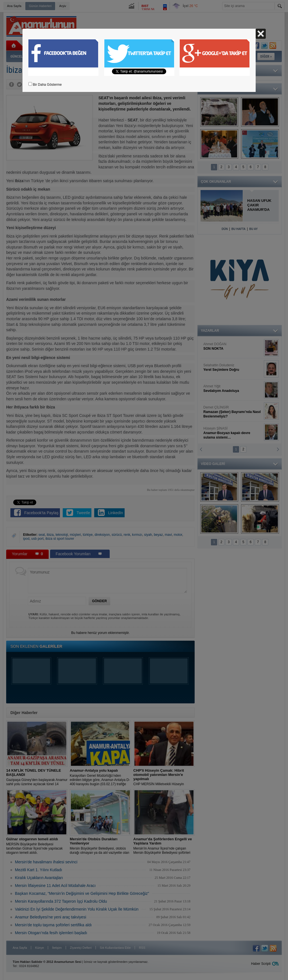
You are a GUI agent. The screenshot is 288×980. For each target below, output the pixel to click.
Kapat (261, 34)
